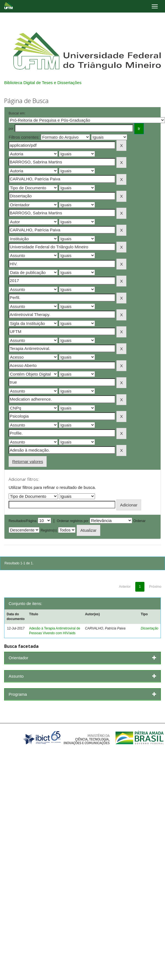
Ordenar (139, 521)
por (11, 129)
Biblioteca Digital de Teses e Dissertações (43, 83)
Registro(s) (49, 530)
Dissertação (150, 628)
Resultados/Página (23, 521)
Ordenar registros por (72, 521)
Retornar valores (28, 461)
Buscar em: (17, 113)
